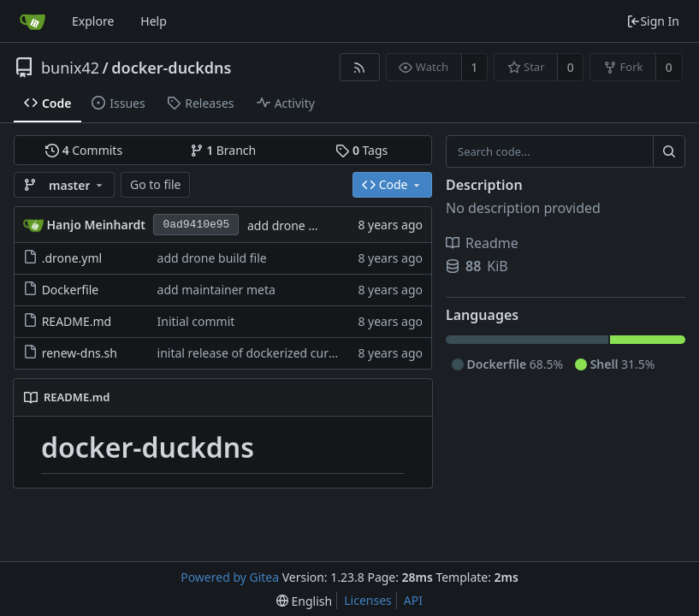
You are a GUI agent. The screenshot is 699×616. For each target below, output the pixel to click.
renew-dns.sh (80, 353)
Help (154, 21)
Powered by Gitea (230, 577)
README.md (77, 321)
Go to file (155, 184)
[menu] (304, 601)
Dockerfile (71, 290)
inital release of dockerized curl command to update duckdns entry (345, 353)
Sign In (653, 21)
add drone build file (302, 225)
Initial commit (196, 321)
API (413, 600)
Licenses (368, 600)
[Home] (33, 21)
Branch (223, 150)
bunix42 (70, 68)
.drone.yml (72, 258)
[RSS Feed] (360, 67)
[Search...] (669, 151)
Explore (93, 21)
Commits (84, 150)
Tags (361, 150)
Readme (482, 243)
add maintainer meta (216, 290)
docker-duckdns (171, 68)
